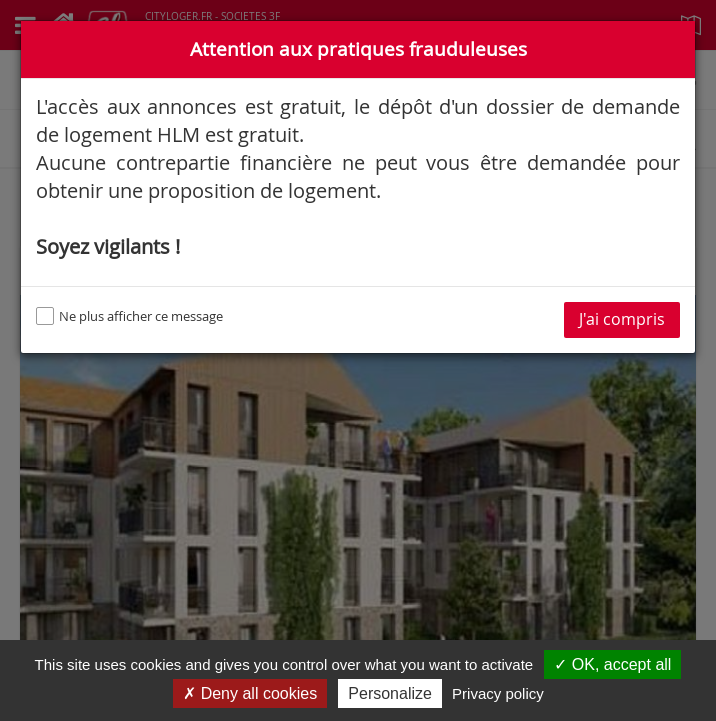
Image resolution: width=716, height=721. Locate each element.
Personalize (390, 693)
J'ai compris (622, 319)
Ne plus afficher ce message (129, 316)
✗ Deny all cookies (250, 693)
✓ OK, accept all (612, 664)
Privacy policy (498, 693)
